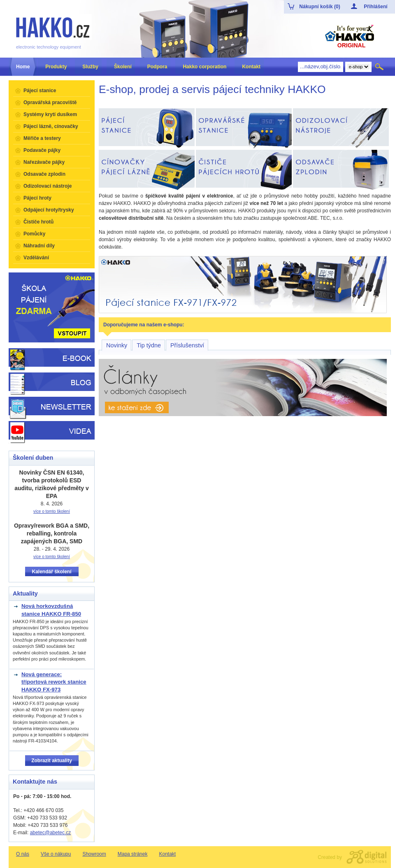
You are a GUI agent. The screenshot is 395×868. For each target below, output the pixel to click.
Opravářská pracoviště (50, 102)
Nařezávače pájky (44, 162)
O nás (23, 854)
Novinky (117, 345)
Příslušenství (187, 345)
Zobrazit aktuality (52, 761)
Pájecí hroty (37, 198)
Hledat (380, 67)
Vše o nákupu (56, 854)
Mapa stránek (133, 854)
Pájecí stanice (40, 91)
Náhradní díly (39, 246)
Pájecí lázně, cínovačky (51, 126)
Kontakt (167, 854)
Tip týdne (149, 345)
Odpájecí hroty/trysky (49, 210)
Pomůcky (34, 234)
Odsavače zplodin (44, 174)
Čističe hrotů (38, 222)
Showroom (94, 854)
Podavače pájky (42, 150)
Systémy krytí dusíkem (50, 114)
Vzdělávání (36, 258)
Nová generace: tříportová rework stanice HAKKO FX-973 (54, 682)
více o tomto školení (52, 511)
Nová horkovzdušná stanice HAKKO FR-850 (51, 610)
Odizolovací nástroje (48, 186)
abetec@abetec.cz (51, 833)
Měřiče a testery (42, 138)
